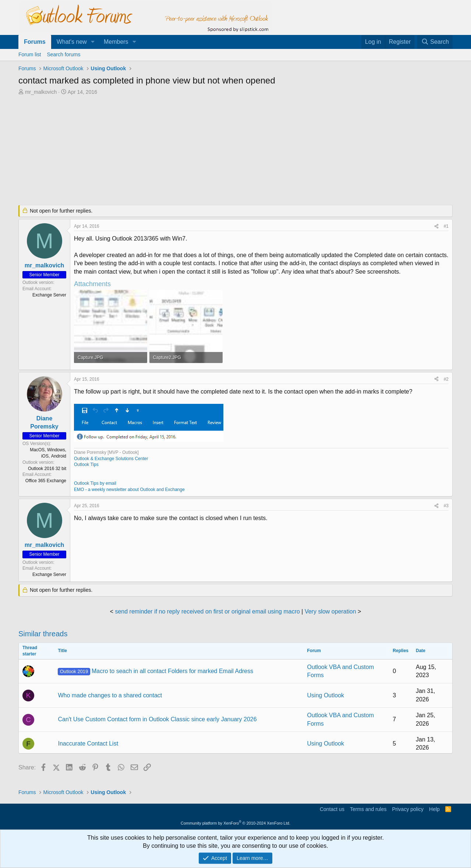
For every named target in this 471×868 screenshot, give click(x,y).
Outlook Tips (86, 465)
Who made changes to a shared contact (110, 695)
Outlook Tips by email (95, 483)
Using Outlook (326, 695)
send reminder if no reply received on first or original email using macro (207, 611)
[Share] (436, 226)
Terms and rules (368, 809)
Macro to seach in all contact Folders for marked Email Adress (155, 671)
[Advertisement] (197, 151)
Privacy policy (408, 809)
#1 (446, 226)
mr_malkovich (41, 92)
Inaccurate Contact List (88, 744)
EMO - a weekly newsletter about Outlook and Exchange (129, 490)
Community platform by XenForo (235, 823)
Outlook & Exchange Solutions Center (111, 459)
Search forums (63, 54)
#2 (446, 379)
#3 (446, 506)
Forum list (30, 54)
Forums (35, 42)
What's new (72, 42)
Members (116, 42)
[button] (93, 42)
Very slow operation (330, 611)
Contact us (332, 809)
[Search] (435, 42)
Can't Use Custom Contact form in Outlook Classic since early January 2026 (157, 719)
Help (434, 809)
